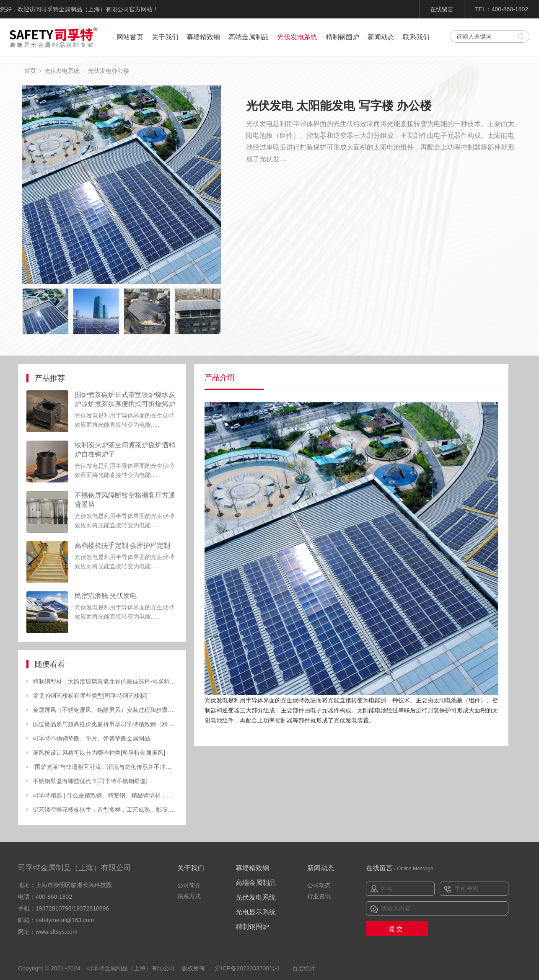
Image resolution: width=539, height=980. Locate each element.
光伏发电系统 (297, 37)
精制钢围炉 (342, 37)
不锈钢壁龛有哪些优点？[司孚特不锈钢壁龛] (90, 781)
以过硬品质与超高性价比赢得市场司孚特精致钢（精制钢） (105, 724)
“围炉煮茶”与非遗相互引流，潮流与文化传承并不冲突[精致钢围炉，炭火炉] (105, 767)
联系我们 (416, 37)
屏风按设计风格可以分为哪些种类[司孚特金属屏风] (99, 753)
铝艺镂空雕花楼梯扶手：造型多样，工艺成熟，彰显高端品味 (105, 810)
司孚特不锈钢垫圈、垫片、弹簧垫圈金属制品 (91, 738)
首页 (30, 71)
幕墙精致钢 (203, 37)
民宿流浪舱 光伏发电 (106, 596)
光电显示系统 (256, 912)
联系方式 (189, 896)
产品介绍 (220, 377)
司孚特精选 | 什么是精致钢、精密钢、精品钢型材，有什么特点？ (105, 795)
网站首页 (130, 37)
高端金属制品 (249, 37)
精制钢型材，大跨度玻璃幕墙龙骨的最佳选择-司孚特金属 (105, 681)
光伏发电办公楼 (109, 71)
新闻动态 (381, 37)
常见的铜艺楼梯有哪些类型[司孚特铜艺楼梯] (90, 696)
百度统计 (304, 968)
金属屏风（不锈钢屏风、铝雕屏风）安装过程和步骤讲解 (105, 710)
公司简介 (189, 885)
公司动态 (319, 885)
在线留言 (442, 9)
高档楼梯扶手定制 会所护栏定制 (122, 545)
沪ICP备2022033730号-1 (248, 968)
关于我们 (165, 37)
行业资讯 (319, 896)
